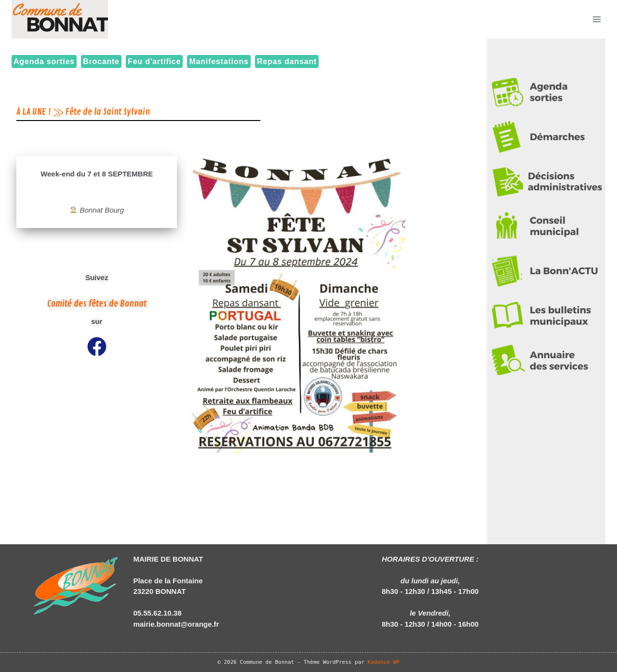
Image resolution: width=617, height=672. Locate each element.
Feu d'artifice (154, 61)
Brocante (101, 61)
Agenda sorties (44, 61)
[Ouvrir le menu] (597, 19)
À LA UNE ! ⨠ (40, 112)
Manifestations (219, 61)
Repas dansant (287, 61)
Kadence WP (384, 662)
